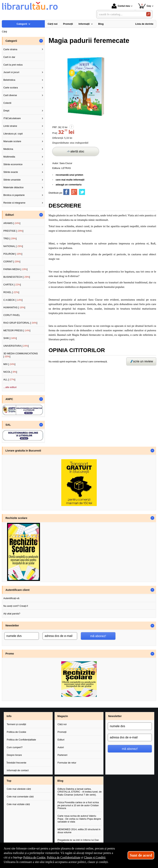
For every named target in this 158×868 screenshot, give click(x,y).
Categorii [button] (11, 41)
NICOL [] (10, 372)
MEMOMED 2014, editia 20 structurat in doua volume (79, 831)
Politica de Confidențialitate (21, 740)
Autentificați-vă (11, 598)
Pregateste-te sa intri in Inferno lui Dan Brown (78, 842)
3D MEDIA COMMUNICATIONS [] (21, 355)
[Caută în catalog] (148, 14)
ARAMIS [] (12, 223)
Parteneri (62, 755)
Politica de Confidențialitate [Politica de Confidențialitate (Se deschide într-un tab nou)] (64, 857)
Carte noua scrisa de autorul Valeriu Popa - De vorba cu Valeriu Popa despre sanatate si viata (79, 819)
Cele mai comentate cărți (20, 797)
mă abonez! (98, 636)
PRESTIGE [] (13, 231)
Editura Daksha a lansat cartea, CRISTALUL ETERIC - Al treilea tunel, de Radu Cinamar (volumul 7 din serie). (80, 792)
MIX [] (9, 364)
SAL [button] (8, 425)
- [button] (41, 41)
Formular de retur (67, 763)
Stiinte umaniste (12, 180)
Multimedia (9, 157)
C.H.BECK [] (13, 300)
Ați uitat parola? (12, 614)
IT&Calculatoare (12, 118)
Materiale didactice (13, 187)
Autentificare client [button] (17, 590)
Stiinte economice (13, 164)
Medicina (8, 149)
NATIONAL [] (13, 246)
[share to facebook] (66, 192)
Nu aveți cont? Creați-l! (16, 606)
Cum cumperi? (15, 747)
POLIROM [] (13, 254)
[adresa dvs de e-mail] (60, 636)
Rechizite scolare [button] (16, 518)
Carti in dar (9, 57)
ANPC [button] (9, 399)
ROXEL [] (11, 292)
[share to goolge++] (74, 192)
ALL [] (9, 380)
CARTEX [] (12, 285)
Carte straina (10, 49)
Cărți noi (62, 724)
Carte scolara (11, 88)
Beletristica (9, 80)
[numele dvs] (22, 636)
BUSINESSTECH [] (17, 277)
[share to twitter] (82, 192)
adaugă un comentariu (69, 185)
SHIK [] (10, 338)
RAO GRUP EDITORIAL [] (20, 323)
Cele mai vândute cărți (19, 789)
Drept (6, 111)
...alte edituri (10, 387)
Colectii (7, 103)
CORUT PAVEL (12, 315)
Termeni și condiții (16, 724)
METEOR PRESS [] (17, 330)
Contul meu (121, 6)
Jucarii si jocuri (11, 72)
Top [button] (9, 781)
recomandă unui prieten (69, 175)
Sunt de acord (141, 855)
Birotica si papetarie (14, 195)
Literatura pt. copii (13, 134)
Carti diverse (10, 95)
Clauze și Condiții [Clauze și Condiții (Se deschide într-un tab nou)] (95, 857)
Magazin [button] (63, 716)
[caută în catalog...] (120, 14)
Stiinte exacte (11, 172)
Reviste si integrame (14, 203)
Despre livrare (14, 755)
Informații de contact (18, 770)
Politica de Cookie (16, 732)
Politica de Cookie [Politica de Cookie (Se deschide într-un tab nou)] (34, 857)
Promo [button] (10, 654)
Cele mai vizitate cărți (18, 804)
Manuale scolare (12, 141)
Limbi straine (10, 126)
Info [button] (9, 716)
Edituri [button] (10, 215)
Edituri (61, 740)
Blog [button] (60, 781)
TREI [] (10, 238)
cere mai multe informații (70, 180)
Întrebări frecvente (17, 763)
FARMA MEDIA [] (15, 269)
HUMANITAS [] (14, 307)
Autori (61, 747)
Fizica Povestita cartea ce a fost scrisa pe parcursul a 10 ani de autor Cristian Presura (78, 805)
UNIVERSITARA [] (16, 346)
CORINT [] (12, 262)
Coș (144, 6)
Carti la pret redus (13, 65)
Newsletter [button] (12, 625)
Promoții (62, 732)
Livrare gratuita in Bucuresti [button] (23, 451)
